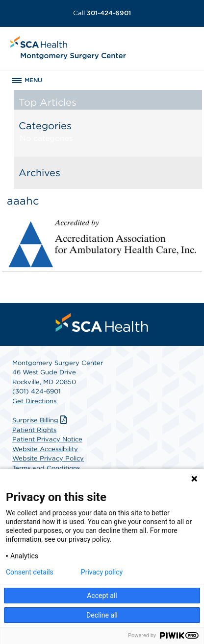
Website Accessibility (45, 449)
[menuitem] (102, 322)
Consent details (30, 572)
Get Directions (34, 401)
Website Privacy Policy (48, 458)
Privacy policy (102, 572)
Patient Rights (34, 430)
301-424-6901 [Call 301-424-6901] (102, 13)
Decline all (102, 615)
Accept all (102, 596)
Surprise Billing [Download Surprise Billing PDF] (41, 420)
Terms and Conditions (46, 468)
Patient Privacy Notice (47, 439)
